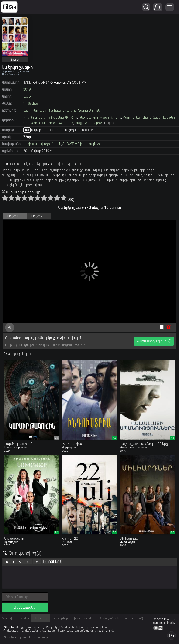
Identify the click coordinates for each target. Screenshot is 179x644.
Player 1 (13, 216)
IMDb (27, 82)
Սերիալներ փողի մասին (42, 144)
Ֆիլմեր (24, 618)
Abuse (129, 618)
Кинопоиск (58, 82)
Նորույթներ (60, 618)
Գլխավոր (9, 618)
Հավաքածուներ (110, 618)
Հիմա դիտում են (84, 618)
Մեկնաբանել (25, 607)
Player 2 (37, 216)
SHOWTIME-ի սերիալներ (81, 144)
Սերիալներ (41, 618)
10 (64, 198)
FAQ (140, 618)
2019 (27, 89)
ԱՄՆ (27, 96)
